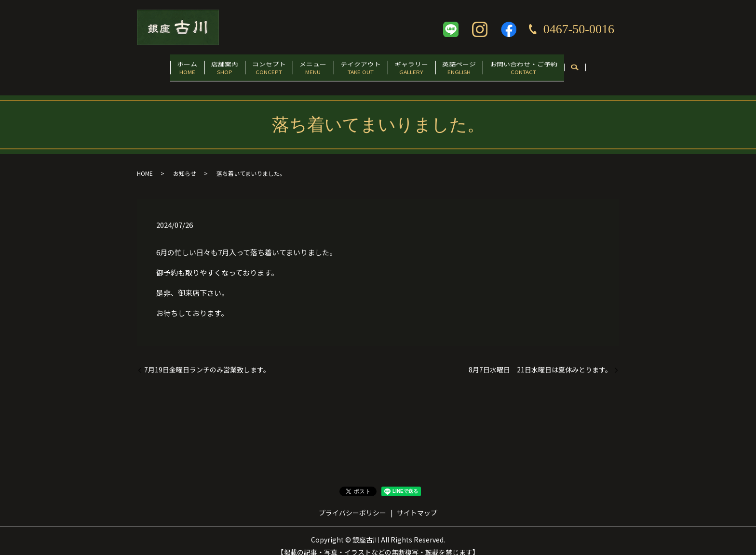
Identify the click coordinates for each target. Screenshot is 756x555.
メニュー (309, 66)
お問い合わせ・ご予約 (551, 66)
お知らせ (185, 164)
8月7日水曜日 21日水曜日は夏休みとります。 (540, 360)
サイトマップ (417, 503)
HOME (145, 164)
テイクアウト (364, 66)
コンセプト (257, 66)
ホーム (160, 66)
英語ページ (479, 66)
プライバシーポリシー (352, 503)
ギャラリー (423, 66)
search (606, 66)
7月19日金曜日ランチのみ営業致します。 (207, 360)
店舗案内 (205, 66)
